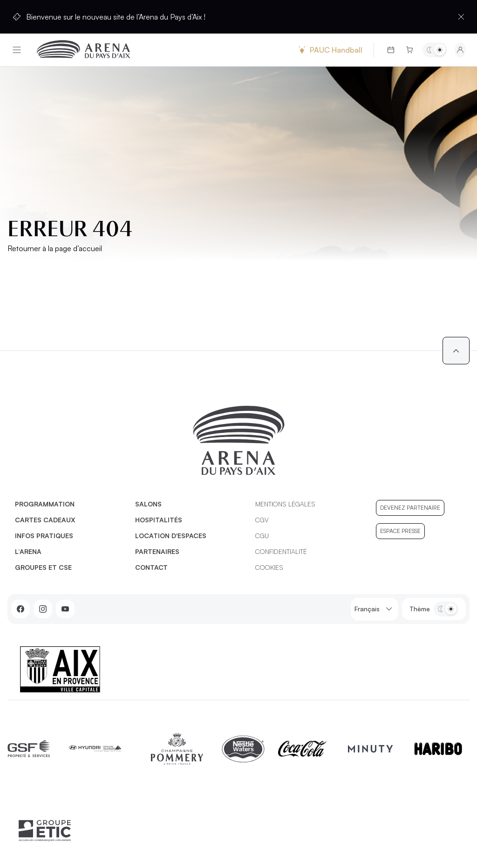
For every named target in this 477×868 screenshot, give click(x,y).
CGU (262, 536)
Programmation (45, 504)
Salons (148, 504)
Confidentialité (281, 551)
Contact (151, 567)
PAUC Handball (329, 50)
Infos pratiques (44, 536)
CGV (262, 520)
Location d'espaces (171, 536)
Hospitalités (159, 520)
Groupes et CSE (43, 567)
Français (375, 609)
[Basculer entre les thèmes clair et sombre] (435, 50)
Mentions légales (285, 504)
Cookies (269, 567)
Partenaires (157, 551)
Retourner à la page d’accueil (55, 248)
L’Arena (28, 551)
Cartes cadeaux (45, 520)
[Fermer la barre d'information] (461, 17)
